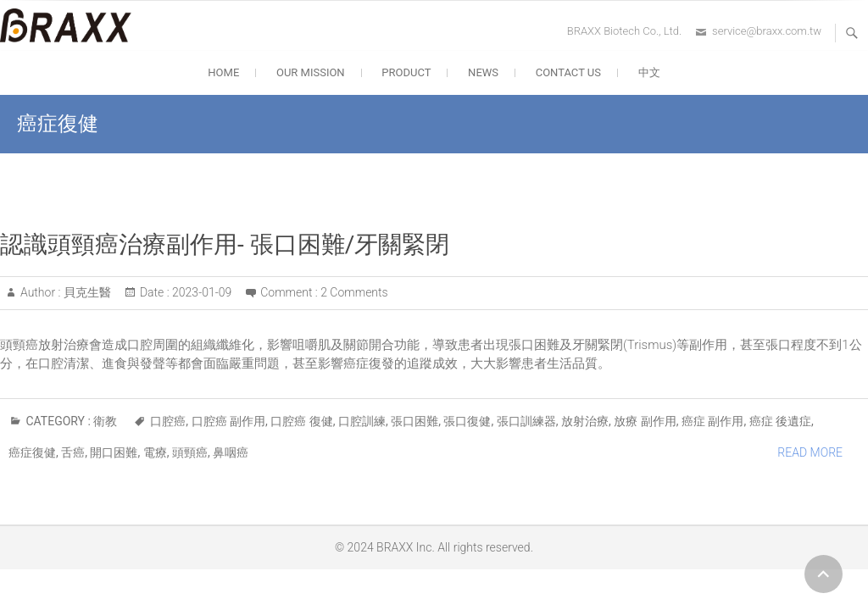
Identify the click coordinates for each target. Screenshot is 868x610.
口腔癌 (168, 421)
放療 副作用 (645, 421)
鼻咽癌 (231, 452)
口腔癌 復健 (301, 421)
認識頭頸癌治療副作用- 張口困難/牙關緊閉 (225, 244)
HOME (223, 72)
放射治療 (585, 421)
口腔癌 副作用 (228, 421)
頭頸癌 (190, 452)
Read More (810, 452)
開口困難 (114, 452)
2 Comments (354, 292)
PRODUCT (406, 72)
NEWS (483, 72)
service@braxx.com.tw (767, 31)
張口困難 (415, 421)
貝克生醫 (85, 292)
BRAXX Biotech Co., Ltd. (624, 31)
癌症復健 (32, 452)
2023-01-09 (201, 292)
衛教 (105, 421)
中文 (649, 72)
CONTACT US (568, 72)
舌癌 (73, 452)
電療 (155, 452)
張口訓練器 (526, 421)
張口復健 (467, 421)
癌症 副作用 (712, 421)
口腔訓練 (362, 421)
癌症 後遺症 (780, 421)
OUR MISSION (311, 72)
